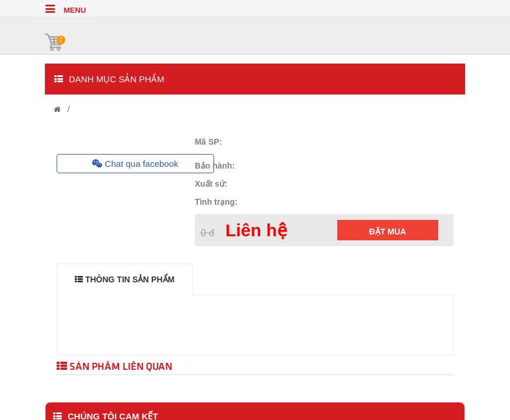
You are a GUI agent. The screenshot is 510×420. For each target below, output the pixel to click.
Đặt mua (388, 232)
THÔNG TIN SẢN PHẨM (125, 279)
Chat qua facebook (135, 164)
